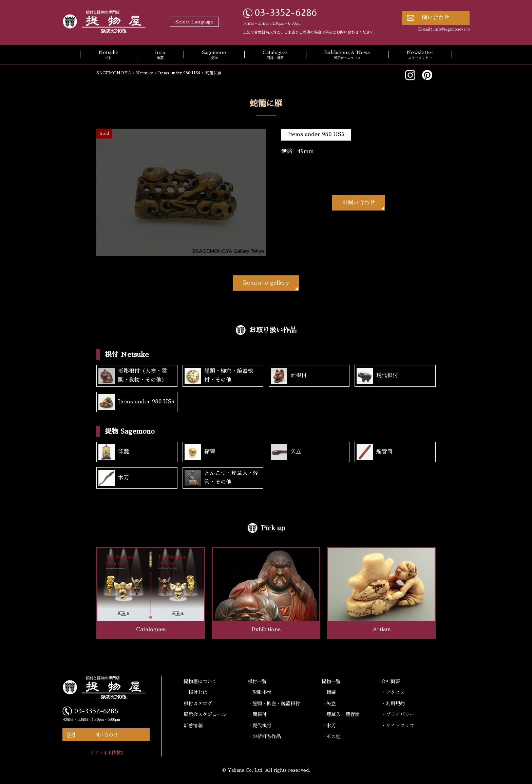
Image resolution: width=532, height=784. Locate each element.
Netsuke (108, 55)
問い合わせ (436, 18)
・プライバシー (398, 714)
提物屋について (200, 681)
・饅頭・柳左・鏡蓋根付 (274, 704)
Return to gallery (266, 283)
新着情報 (193, 726)
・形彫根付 (260, 692)
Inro (160, 55)
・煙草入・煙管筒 (341, 714)
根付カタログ (198, 704)
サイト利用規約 (106, 753)
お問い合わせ (359, 203)
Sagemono (214, 55)
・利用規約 (393, 704)
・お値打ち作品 (264, 736)
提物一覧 (331, 681)
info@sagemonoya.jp (452, 29)
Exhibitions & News (347, 55)
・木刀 (329, 726)
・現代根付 (260, 726)
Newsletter (420, 55)
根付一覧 (257, 681)
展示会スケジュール (205, 714)
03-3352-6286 (286, 13)
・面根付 (257, 714)
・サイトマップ (398, 726)
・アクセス (393, 692)
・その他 (331, 736)
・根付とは (195, 692)
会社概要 (391, 681)
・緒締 (329, 692)
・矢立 (329, 704)
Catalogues (275, 55)
